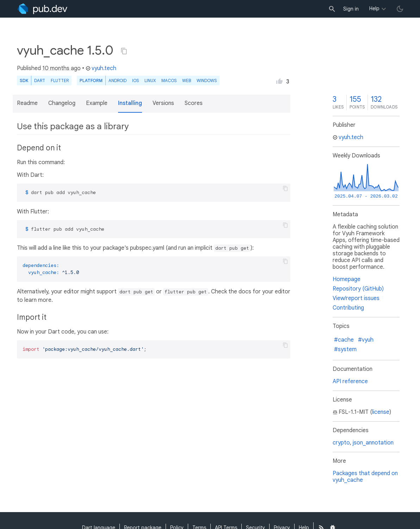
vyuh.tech (101, 68)
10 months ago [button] (61, 68)
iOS (135, 80)
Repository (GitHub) (358, 289)
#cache (344, 340)
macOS (169, 80)
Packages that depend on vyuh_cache (365, 477)
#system (345, 349)
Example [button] (97, 103)
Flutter (60, 80)
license (381, 412)
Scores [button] (194, 103)
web (187, 80)
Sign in (351, 9)
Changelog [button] (62, 103)
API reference (350, 381)
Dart (40, 80)
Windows (207, 80)
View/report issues (356, 298)
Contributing (348, 308)
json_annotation (373, 443)
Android (118, 80)
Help (374, 8)
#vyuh (366, 340)
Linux (150, 80)
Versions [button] (163, 103)
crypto (341, 443)
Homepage (347, 279)
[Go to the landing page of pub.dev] (42, 9)
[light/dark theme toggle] (400, 9)
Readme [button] (27, 103)
